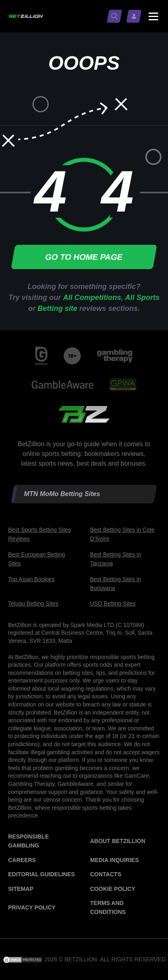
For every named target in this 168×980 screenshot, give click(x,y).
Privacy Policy (32, 907)
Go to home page (84, 257)
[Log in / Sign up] (136, 16)
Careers (22, 860)
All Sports (142, 297)
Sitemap (21, 889)
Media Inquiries (114, 860)
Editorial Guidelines (41, 874)
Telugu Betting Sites (33, 603)
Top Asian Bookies (31, 579)
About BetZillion (118, 841)
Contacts (106, 874)
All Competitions (92, 297)
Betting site (57, 308)
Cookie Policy (113, 889)
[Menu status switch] (153, 16)
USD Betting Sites (113, 603)
